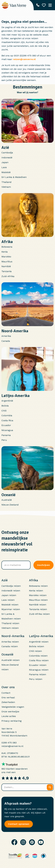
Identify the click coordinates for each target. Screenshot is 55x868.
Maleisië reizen (10, 605)
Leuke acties (9, 716)
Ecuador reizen (38, 665)
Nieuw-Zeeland (10, 505)
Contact (6, 693)
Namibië (6, 266)
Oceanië (9, 495)
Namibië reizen (38, 605)
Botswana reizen (38, 586)
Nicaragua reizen (39, 670)
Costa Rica (7, 420)
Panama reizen (38, 674)
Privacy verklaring (12, 721)
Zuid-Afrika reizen (39, 614)
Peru (4, 440)
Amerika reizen (10, 642)
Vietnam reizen (10, 628)
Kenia (5, 252)
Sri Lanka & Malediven (14, 177)
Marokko (6, 257)
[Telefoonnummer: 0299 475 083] (38, 5)
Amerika (6, 336)
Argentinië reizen (39, 642)
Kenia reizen (36, 591)
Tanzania (7, 271)
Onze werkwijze (10, 712)
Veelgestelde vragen (13, 707)
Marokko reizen (38, 595)
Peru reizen (36, 679)
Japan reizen (9, 595)
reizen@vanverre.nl (24, 59)
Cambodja (7, 153)
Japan (5, 162)
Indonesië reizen (11, 591)
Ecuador (6, 425)
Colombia (7, 415)
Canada (6, 341)
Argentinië (7, 401)
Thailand (6, 182)
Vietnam (6, 187)
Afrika (7, 242)
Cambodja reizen (11, 586)
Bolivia (5, 406)
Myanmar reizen (11, 609)
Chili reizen (35, 651)
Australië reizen (10, 660)
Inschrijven (43, 565)
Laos (4, 167)
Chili (4, 411)
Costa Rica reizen (39, 660)
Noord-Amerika (15, 331)
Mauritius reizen (38, 600)
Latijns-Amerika (16, 396)
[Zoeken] (50, 787)
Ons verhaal (8, 697)
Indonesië (7, 158)
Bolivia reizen (37, 646)
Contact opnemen (19, 824)
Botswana (7, 247)
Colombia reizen (38, 656)
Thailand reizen (10, 623)
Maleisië (6, 172)
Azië (5, 148)
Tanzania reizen (38, 609)
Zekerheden (8, 702)
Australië (7, 500)
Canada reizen (10, 646)
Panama (6, 435)
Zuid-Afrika (8, 276)
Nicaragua (7, 430)
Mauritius (7, 262)
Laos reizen (8, 600)
